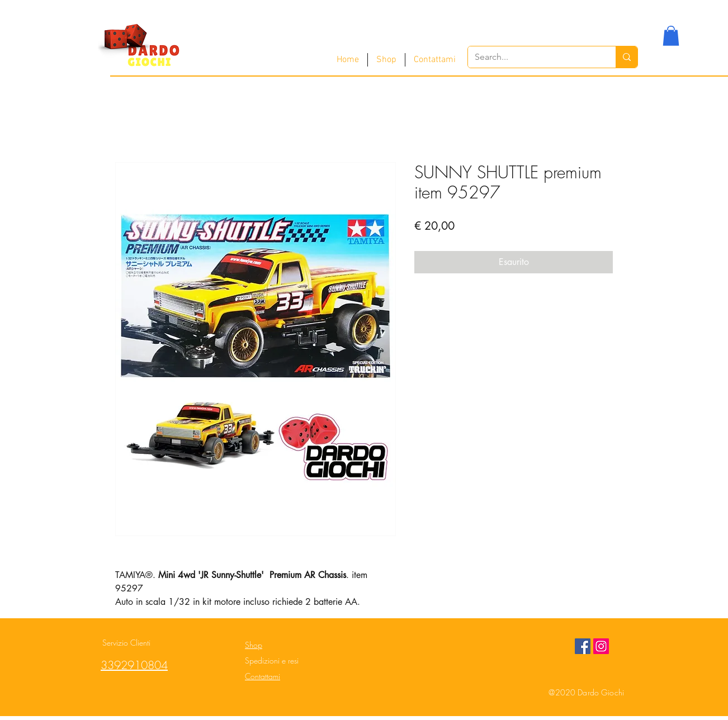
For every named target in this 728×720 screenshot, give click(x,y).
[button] (671, 36)
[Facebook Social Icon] (583, 646)
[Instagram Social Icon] (601, 646)
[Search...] (533, 57)
